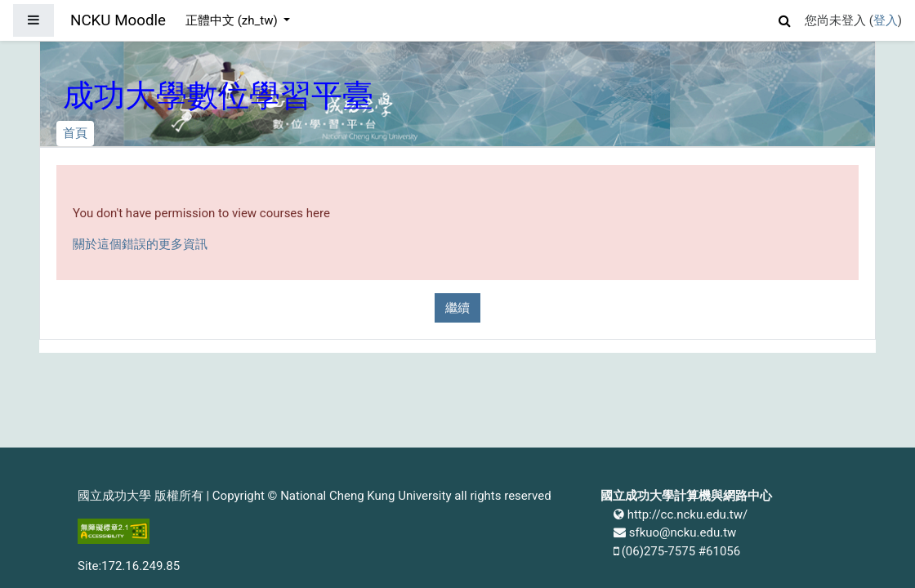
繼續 (457, 308)
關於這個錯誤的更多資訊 (140, 244)
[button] (785, 18)
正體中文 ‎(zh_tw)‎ (233, 20)
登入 (886, 20)
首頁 (75, 133)
